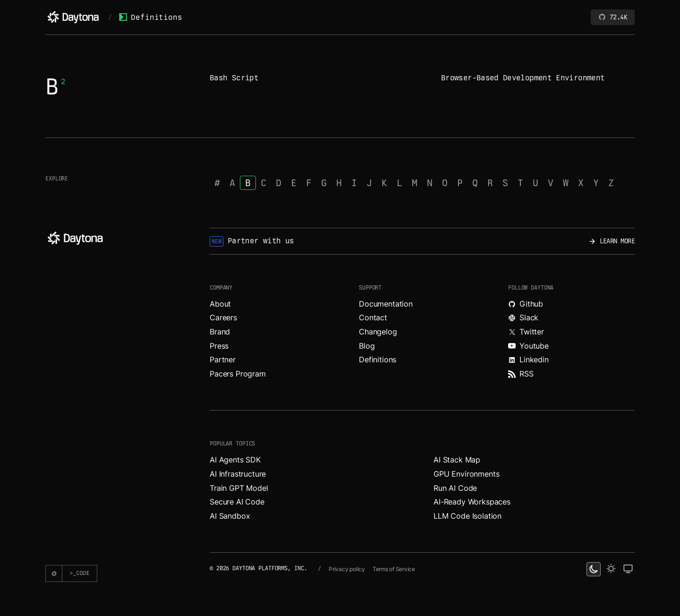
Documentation (386, 304)
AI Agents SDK (235, 460)
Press (219, 346)
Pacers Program (238, 374)
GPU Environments (466, 474)
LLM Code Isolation (467, 516)
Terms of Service (394, 569)
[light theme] (611, 569)
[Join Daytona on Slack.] (571, 318)
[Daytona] (73, 17)
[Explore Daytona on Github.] (571, 304)
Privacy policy (347, 569)
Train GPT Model (239, 488)
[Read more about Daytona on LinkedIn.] (571, 360)
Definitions (150, 17)
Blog (367, 346)
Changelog (378, 332)
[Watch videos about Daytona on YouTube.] (571, 346)
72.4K (613, 17)
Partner (223, 359)
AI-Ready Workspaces (472, 502)
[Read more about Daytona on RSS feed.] (571, 374)
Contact (373, 317)
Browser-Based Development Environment (523, 78)
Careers (223, 317)
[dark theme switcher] (594, 569)
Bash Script (234, 78)
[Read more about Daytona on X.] (571, 332)
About (220, 304)
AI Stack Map (457, 460)
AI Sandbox (230, 516)
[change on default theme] (628, 569)
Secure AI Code (237, 502)
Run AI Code (455, 488)
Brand (220, 332)
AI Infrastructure (238, 474)
